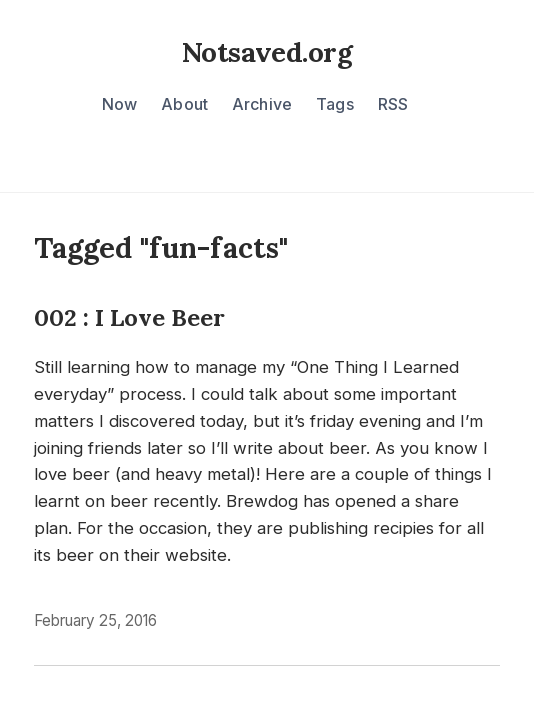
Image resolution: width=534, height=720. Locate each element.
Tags (335, 104)
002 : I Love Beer (129, 317)
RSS (393, 104)
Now (119, 104)
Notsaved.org (267, 52)
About (184, 104)
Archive (262, 104)
